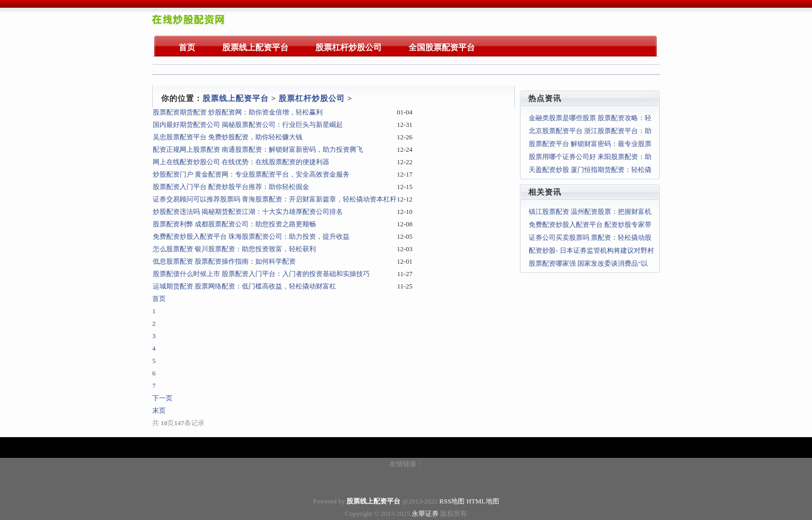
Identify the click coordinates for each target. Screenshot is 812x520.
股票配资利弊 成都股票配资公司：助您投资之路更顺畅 (234, 224)
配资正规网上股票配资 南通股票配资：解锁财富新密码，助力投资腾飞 (258, 149)
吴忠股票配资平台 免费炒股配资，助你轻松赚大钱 (228, 137)
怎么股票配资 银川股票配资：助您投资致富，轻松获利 (234, 249)
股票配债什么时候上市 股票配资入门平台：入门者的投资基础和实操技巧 (261, 274)
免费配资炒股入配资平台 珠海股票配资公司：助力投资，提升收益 (251, 236)
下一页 (162, 398)
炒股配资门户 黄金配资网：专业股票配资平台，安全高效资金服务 (251, 174)
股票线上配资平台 (236, 98)
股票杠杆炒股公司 (312, 98)
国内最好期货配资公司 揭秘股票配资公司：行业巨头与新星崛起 (248, 125)
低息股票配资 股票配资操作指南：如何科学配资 (224, 261)
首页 (159, 299)
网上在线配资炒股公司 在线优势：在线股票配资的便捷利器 (241, 162)
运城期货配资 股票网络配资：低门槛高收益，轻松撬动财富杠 (244, 286)
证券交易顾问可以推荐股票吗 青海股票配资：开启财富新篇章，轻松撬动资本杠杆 (275, 199)
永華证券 (425, 514)
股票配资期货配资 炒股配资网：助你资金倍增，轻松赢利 (238, 112)
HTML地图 (483, 501)
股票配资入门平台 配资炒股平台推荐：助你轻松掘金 (231, 187)
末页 (159, 410)
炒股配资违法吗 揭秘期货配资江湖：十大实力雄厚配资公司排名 (248, 212)
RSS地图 (452, 501)
